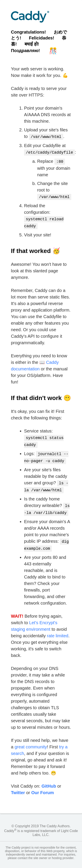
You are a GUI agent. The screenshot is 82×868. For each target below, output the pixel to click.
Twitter (18, 786)
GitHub (49, 779)
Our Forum (43, 786)
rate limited (58, 629)
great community (31, 740)
